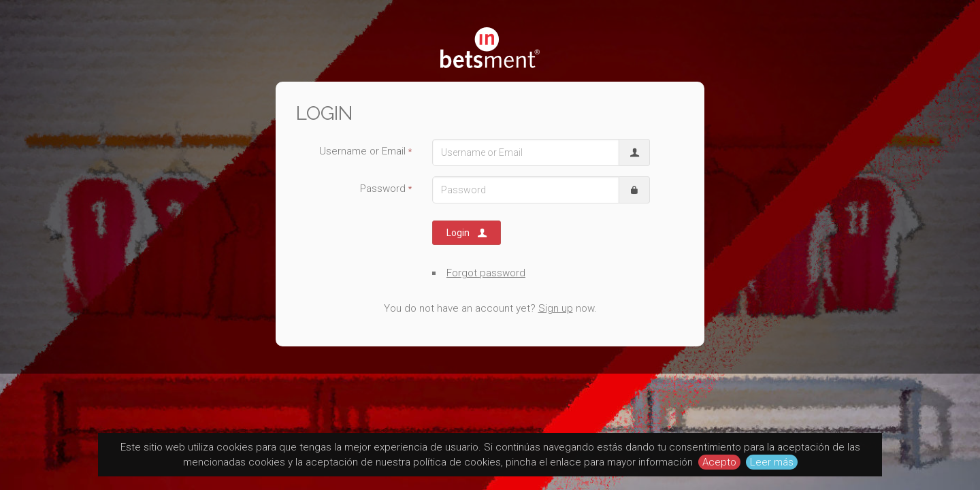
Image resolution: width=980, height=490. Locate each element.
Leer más (772, 462)
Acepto (719, 462)
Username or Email (365, 151)
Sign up (556, 308)
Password (386, 189)
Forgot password (486, 273)
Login (468, 233)
